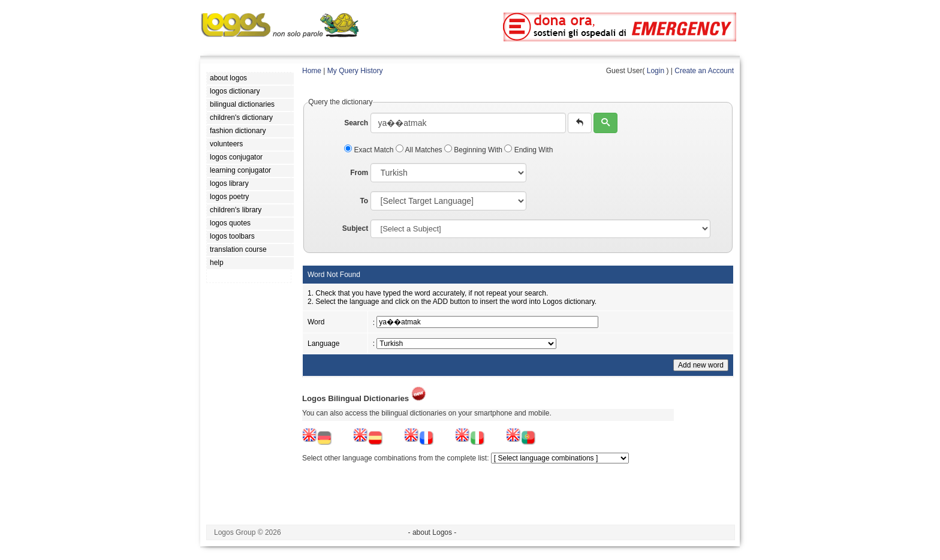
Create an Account (704, 71)
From (359, 173)
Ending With (528, 150)
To (364, 201)
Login (656, 71)
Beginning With (474, 150)
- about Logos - (433, 532)
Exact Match (370, 150)
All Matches (420, 150)
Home (312, 71)
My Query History (355, 71)
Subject (355, 228)
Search (356, 123)
